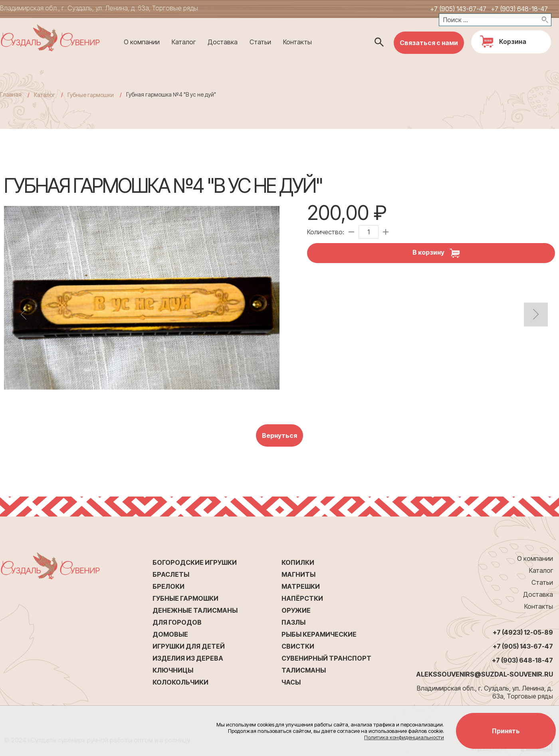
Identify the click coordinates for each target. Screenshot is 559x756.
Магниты (298, 574)
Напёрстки (302, 598)
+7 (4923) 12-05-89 (523, 632)
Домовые (170, 634)
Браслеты (171, 574)
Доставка (223, 42)
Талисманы (304, 670)
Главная (11, 94)
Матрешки (301, 586)
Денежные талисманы (195, 610)
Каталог (184, 42)
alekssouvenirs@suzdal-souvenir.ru (485, 674)
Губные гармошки (185, 598)
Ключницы (173, 670)
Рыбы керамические (319, 634)
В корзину (439, 253)
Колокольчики (180, 682)
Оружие (296, 610)
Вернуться (279, 435)
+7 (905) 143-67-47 (458, 9)
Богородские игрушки (195, 562)
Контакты (297, 42)
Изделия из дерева (188, 658)
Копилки (298, 562)
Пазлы (293, 622)
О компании (142, 42)
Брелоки (168, 586)
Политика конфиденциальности (404, 737)
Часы (291, 682)
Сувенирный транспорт (326, 658)
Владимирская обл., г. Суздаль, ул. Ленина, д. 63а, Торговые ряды (99, 8)
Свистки (298, 646)
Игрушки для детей (189, 646)
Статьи (260, 42)
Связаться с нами (429, 43)
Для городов (177, 622)
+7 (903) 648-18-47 (519, 9)
